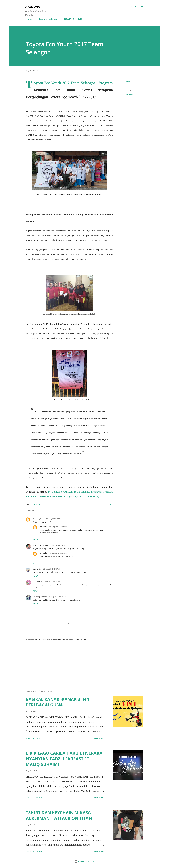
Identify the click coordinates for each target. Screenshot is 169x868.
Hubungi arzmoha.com (47, 19)
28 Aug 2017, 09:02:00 (57, 597)
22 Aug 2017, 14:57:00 (52, 569)
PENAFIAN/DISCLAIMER (72, 19)
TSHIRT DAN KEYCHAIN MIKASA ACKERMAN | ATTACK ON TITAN (59, 815)
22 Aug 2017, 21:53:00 (51, 581)
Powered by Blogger (84, 861)
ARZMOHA (33, 7)
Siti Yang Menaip (40, 597)
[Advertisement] (65, 660)
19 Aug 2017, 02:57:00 (58, 553)
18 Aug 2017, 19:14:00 (59, 545)
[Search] (133, 7)
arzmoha (44, 527)
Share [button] (128, 81)
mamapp (37, 581)
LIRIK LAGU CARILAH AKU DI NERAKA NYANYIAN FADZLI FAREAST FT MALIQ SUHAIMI (64, 759)
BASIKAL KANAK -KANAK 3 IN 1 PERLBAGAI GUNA (58, 702)
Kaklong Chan (39, 519)
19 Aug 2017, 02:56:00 (58, 527)
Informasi (129, 95)
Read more (99, 738)
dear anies (37, 569)
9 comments (39, 852)
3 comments (39, 798)
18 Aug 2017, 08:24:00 (55, 519)
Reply (36, 540)
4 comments (39, 738)
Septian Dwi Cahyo (41, 545)
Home (28, 19)
